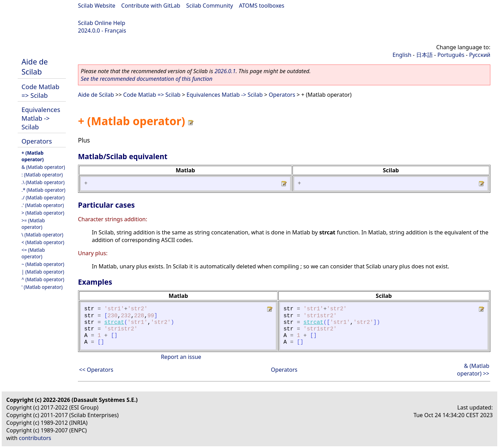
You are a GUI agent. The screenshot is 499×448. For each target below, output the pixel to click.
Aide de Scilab (35, 67)
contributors (35, 438)
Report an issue (181, 357)
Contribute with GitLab (151, 6)
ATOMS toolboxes (262, 6)
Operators (37, 141)
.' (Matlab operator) (43, 205)
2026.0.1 (225, 71)
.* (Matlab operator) (43, 190)
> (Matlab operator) (43, 213)
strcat (114, 322)
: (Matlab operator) (42, 175)
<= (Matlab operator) (33, 253)
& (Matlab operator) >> (473, 370)
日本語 (424, 55)
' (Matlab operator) (42, 287)
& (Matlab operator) (43, 167)
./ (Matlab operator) (43, 197)
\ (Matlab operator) (42, 235)
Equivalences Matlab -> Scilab (41, 118)
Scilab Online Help (102, 23)
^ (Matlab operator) (43, 279)
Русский (480, 55)
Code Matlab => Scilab (40, 91)
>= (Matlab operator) (33, 224)
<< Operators (96, 370)
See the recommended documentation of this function (147, 79)
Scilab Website (97, 6)
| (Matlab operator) (43, 272)
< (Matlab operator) (43, 242)
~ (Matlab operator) (43, 264)
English (402, 55)
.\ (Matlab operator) (43, 182)
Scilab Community (209, 6)
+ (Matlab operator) (33, 156)
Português (451, 55)
